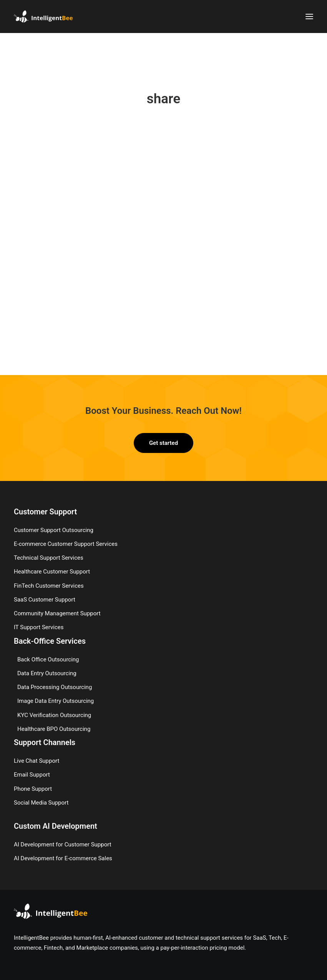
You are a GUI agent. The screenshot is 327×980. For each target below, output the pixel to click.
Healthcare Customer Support (52, 571)
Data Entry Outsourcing (47, 673)
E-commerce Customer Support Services (66, 544)
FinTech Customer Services (49, 585)
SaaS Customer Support (45, 599)
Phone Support (33, 788)
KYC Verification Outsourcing (54, 715)
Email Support (32, 774)
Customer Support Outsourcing (54, 530)
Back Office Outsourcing (48, 659)
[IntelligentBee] (43, 17)
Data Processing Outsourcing (55, 687)
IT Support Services (39, 627)
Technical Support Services (49, 557)
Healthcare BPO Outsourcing (54, 729)
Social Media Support (41, 802)
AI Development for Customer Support (63, 844)
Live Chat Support (37, 760)
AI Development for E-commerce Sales (63, 858)
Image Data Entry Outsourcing (56, 701)
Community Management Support (57, 613)
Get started (163, 443)
